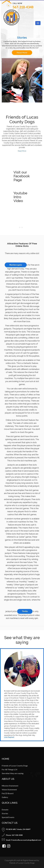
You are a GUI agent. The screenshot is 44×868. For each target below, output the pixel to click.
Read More (22, 53)
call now (17, 3)
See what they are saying (13, 773)
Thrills (25, 611)
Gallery (5, 797)
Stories (5, 813)
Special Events (8, 817)
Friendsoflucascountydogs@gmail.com (26, 840)
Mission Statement (10, 786)
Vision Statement (9, 789)
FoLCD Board (8, 793)
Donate (5, 810)
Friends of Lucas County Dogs (15, 766)
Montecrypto (16, 265)
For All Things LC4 (9, 769)
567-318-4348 (23, 7)
